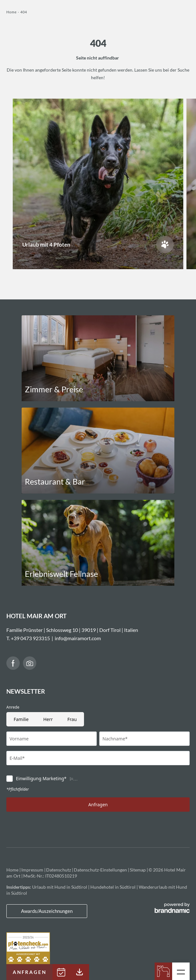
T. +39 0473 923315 (28, 638)
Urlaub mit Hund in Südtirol (60, 887)
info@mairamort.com (78, 638)
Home (12, 12)
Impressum (33, 870)
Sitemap (138, 870)
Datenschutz (59, 870)
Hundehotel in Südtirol (113, 887)
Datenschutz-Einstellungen (101, 870)
